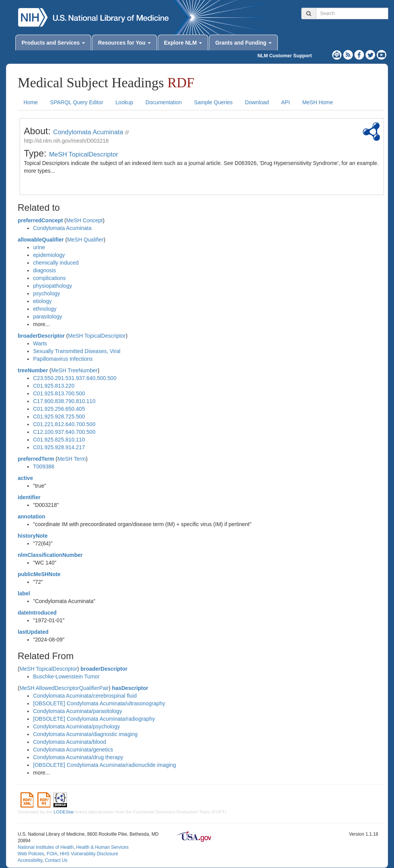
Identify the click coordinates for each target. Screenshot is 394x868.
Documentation (164, 102)
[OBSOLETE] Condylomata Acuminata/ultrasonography (99, 703)
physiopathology (53, 286)
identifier (29, 497)
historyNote (33, 536)
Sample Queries (213, 102)
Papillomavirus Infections (63, 359)
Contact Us (56, 860)
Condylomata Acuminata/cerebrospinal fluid (85, 696)
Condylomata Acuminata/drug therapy (78, 757)
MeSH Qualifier (85, 240)
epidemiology (49, 255)
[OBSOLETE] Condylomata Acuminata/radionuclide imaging (104, 765)
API (286, 102)
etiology (42, 301)
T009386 (44, 466)
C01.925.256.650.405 (59, 409)
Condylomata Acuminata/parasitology (78, 711)
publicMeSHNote (39, 574)
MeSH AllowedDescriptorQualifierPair (64, 688)
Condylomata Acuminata (88, 132)
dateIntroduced (37, 613)
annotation (32, 516)
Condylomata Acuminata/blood (70, 742)
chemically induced (56, 263)
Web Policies (31, 854)
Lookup (124, 102)
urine (39, 247)
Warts (40, 343)
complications (49, 278)
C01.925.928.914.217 (59, 447)
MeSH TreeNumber (74, 370)
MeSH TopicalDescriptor (83, 154)
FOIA (52, 854)
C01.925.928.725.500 (59, 417)
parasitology (48, 317)
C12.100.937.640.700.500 (64, 432)
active (25, 478)
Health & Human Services (102, 847)
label (24, 593)
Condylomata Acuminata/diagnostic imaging (85, 734)
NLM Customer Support (285, 56)
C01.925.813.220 (54, 386)
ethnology (45, 309)
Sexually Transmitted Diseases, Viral (77, 351)
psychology (47, 293)
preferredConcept (40, 220)
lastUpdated (33, 632)
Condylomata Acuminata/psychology (77, 726)
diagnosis (44, 270)
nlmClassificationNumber (50, 555)
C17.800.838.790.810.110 (64, 401)
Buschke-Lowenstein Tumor (66, 676)
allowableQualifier (41, 240)
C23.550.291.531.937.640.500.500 (75, 378)
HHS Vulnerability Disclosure (89, 854)
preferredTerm (36, 459)
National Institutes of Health (46, 847)
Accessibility (30, 860)
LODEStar (64, 812)
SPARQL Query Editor (77, 102)
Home (31, 102)
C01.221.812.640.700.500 (64, 424)
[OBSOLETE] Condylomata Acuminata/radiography (94, 719)
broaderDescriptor (41, 336)
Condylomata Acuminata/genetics (73, 750)
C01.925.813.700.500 (59, 393)
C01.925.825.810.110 (59, 440)
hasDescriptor (130, 688)
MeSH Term (72, 459)
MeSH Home (317, 102)
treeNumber (33, 370)
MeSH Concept (84, 220)
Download (257, 102)
